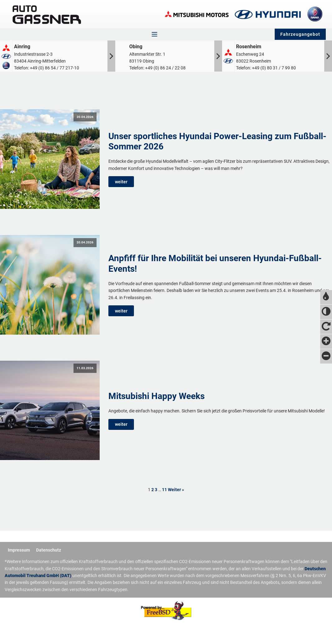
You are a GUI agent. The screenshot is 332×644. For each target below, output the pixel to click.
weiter (121, 182)
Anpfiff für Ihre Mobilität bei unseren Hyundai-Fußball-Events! (215, 263)
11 (164, 490)
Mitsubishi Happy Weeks (157, 396)
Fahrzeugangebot (300, 34)
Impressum (19, 550)
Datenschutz (49, 550)
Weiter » (176, 490)
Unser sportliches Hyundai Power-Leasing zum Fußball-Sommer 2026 (217, 141)
